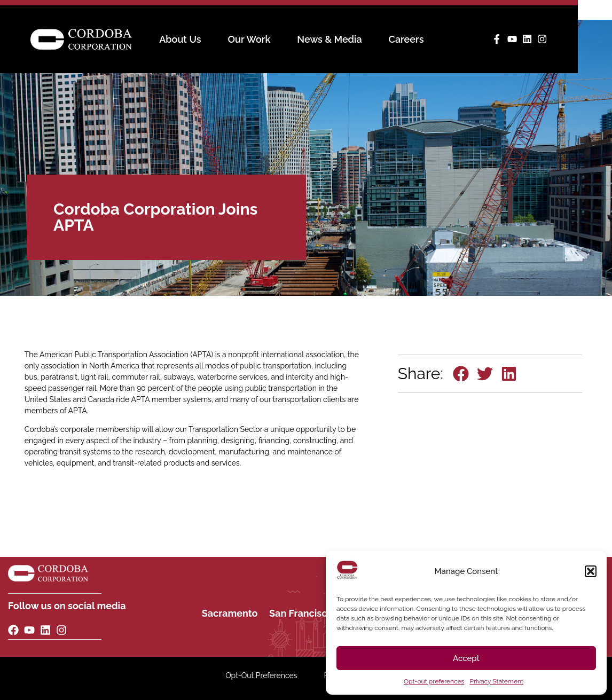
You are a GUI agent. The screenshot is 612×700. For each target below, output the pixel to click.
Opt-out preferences (434, 681)
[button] (591, 571)
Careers (423, 40)
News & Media (346, 40)
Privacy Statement (496, 681)
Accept (466, 658)
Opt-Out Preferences (261, 675)
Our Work (266, 40)
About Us (197, 40)
